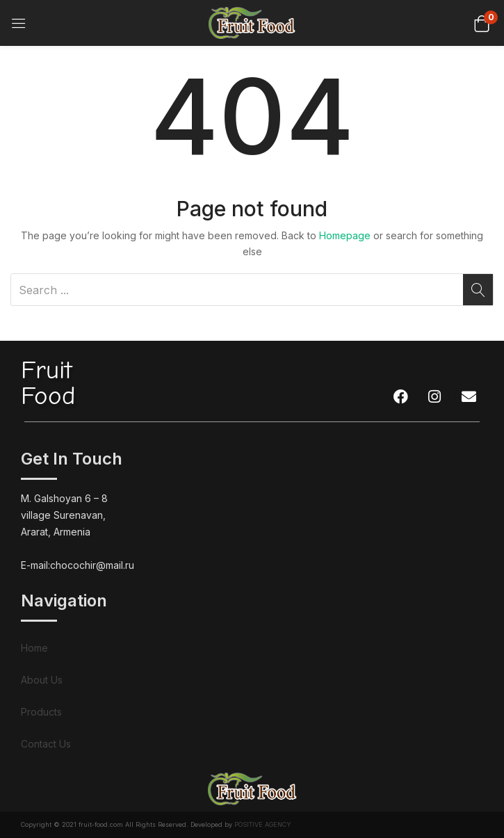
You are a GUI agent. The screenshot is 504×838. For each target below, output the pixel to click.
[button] (481, 23)
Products (41, 712)
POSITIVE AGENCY (263, 824)
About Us (42, 680)
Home (34, 648)
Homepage (345, 235)
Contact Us (46, 744)
